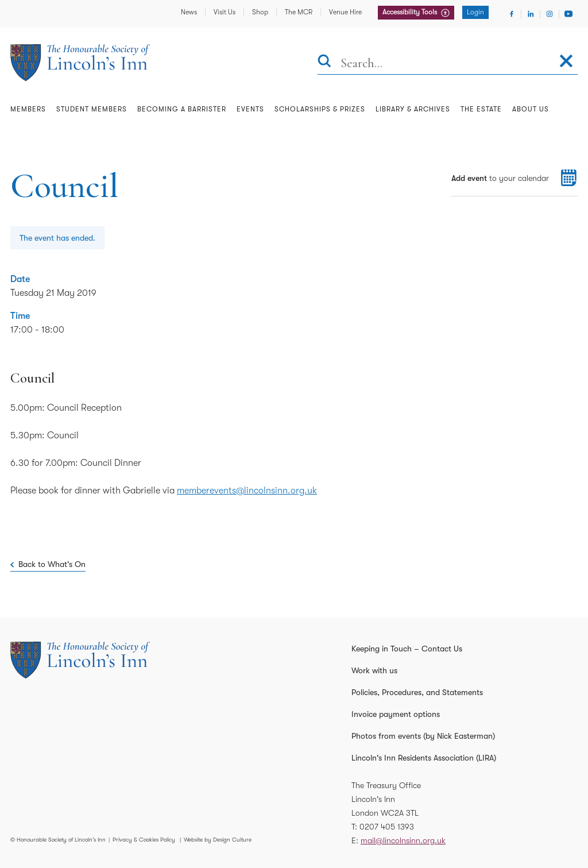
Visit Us (225, 12)
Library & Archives (413, 109)
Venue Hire (345, 12)
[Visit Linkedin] (531, 14)
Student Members (92, 109)
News (189, 12)
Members (28, 109)
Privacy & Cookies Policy (144, 840)
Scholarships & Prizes (320, 109)
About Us (531, 109)
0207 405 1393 (387, 827)
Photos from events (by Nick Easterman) (423, 736)
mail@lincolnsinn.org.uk (403, 840)
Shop (260, 12)
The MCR (299, 12)
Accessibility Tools (411, 12)
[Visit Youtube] (568, 14)
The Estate (481, 109)
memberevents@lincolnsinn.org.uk (247, 491)
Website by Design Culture (218, 840)
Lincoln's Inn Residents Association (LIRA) (424, 758)
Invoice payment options (396, 714)
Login (475, 12)
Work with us (374, 670)
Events (250, 109)
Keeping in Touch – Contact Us (407, 649)
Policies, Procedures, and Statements (417, 692)
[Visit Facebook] (512, 14)
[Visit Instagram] (550, 14)
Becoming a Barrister (182, 109)
